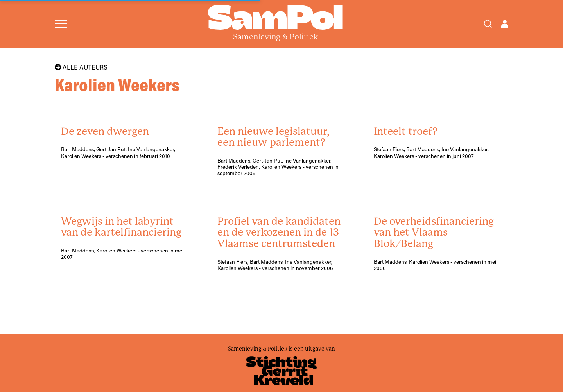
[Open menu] (61, 24)
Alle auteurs (81, 67)
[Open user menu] (505, 24)
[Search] (488, 24)
